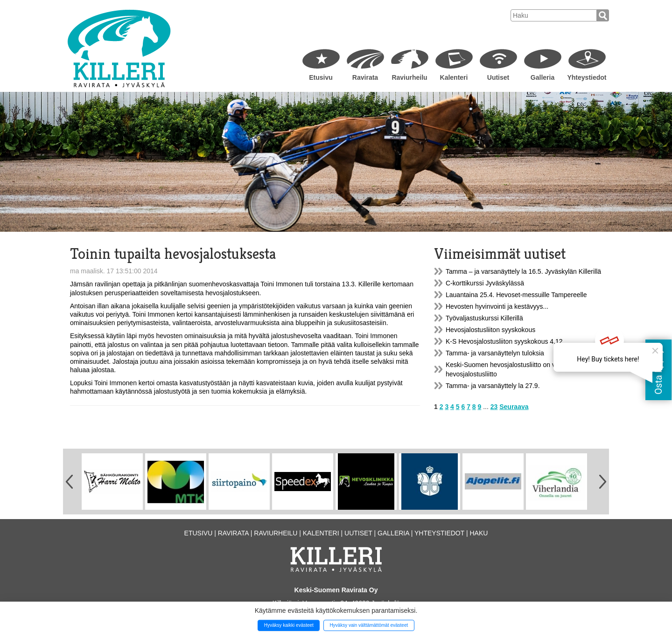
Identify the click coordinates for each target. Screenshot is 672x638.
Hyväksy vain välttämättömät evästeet (369, 625)
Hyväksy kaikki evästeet (289, 625)
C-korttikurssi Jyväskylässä (485, 283)
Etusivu (321, 77)
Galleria (542, 77)
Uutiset (498, 77)
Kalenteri (454, 77)
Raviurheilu (409, 77)
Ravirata (365, 77)
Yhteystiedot (587, 77)
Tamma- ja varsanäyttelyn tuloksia (495, 353)
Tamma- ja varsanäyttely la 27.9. (493, 386)
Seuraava (514, 407)
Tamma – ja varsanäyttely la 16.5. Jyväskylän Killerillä (523, 271)
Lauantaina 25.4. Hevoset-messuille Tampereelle (516, 295)
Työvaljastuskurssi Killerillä (484, 318)
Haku (479, 533)
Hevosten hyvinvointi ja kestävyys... (497, 306)
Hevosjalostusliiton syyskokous (490, 330)
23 (494, 407)
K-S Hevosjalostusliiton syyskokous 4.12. (505, 341)
